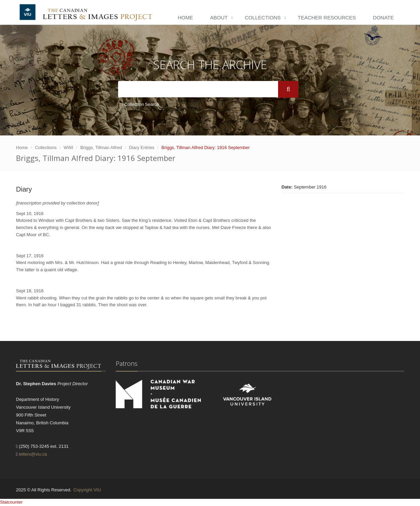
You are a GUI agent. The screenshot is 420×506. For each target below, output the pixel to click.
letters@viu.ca (33, 454)
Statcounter (11, 502)
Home (185, 18)
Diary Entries (142, 148)
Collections (263, 18)
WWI (68, 148)
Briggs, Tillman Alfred (101, 148)
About (219, 18)
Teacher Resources (327, 18)
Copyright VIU (87, 490)
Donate (383, 18)
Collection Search (140, 104)
